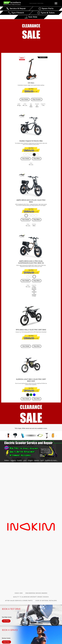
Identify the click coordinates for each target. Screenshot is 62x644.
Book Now (6, 642)
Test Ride (6, 621)
